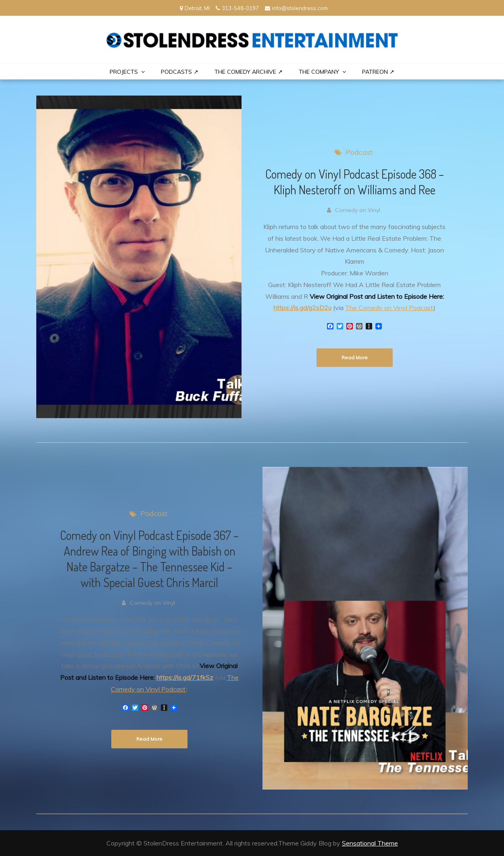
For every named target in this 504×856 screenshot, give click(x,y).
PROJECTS (124, 72)
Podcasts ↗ (180, 72)
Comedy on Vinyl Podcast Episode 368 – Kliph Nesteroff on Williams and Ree (355, 182)
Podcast (359, 152)
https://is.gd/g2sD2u (302, 308)
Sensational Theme (370, 843)
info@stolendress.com (296, 8)
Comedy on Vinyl (358, 210)
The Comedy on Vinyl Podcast (389, 308)
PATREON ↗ (378, 72)
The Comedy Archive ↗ (249, 72)
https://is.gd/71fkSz (185, 677)
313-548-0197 (237, 8)
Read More (355, 357)
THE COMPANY (319, 72)
